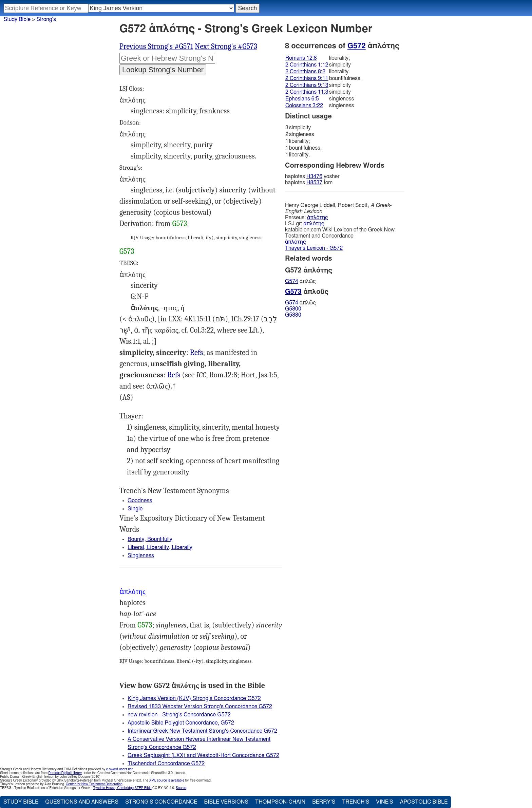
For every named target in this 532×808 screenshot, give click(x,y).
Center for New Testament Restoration (94, 784)
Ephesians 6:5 (302, 99)
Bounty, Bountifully (150, 539)
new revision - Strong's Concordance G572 (179, 715)
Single (135, 509)
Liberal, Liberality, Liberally (160, 547)
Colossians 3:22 (304, 106)
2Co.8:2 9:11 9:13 (174, 375)
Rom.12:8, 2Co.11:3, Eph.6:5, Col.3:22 (197, 353)
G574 (292, 281)
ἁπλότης (317, 218)
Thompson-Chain (280, 802)
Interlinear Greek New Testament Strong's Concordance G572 (202, 731)
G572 (357, 46)
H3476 (314, 176)
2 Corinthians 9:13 (307, 85)
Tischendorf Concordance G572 (166, 764)
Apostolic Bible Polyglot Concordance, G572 (181, 723)
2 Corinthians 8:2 (305, 72)
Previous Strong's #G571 (156, 46)
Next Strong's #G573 (226, 46)
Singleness (141, 556)
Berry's (324, 802)
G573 (180, 224)
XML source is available (167, 781)
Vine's (384, 802)
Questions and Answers (82, 802)
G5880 (293, 315)
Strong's (46, 19)
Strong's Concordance (161, 802)
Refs (197, 353)
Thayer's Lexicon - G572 (314, 248)
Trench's (356, 802)
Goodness (140, 501)
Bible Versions (226, 802)
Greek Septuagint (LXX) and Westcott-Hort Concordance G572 (203, 755)
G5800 (293, 309)
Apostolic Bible (424, 802)
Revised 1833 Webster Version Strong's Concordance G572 (200, 707)
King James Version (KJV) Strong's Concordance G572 (194, 698)
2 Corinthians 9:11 (307, 78)
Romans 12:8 (301, 58)
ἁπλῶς (300, 281)
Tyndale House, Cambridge (113, 788)
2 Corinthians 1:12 (307, 65)
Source (181, 788)
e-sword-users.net (119, 769)
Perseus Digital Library (65, 773)
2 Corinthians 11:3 (307, 92)
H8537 (314, 183)
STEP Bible (143, 788)
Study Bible (17, 19)
